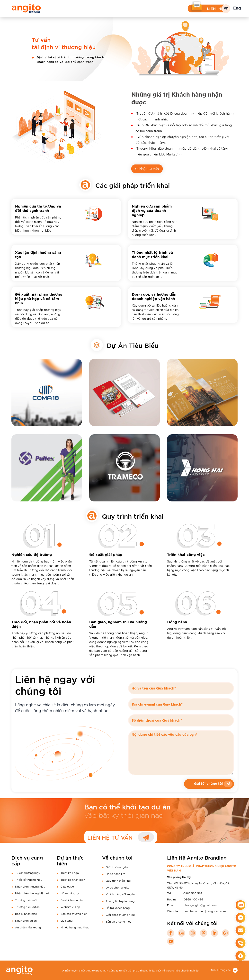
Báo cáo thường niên (74, 914)
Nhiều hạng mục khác (75, 927)
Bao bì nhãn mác (26, 914)
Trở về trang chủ (224, 970)
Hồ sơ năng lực (70, 893)
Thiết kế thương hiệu (29, 880)
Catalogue (67, 886)
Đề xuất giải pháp (106, 555)
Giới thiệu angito (117, 867)
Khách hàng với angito (120, 894)
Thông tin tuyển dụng (120, 901)
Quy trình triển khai (118, 880)
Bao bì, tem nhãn (72, 900)
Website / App (70, 907)
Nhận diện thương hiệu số (32, 893)
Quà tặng (67, 920)
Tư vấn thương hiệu (28, 873)
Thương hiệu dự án (27, 907)
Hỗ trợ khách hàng (118, 908)
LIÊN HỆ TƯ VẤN (121, 837)
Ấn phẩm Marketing (28, 927)
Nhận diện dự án (26, 920)
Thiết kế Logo (70, 873)
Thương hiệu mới (26, 900)
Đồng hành (177, 622)
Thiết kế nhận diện (73, 880)
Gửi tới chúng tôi (213, 784)
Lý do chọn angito (118, 887)
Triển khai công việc (186, 555)
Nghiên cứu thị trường (32, 555)
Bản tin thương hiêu (119, 921)
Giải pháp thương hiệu (120, 915)
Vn (226, 8)
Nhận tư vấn (147, 168)
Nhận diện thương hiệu (30, 886)
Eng (237, 8)
